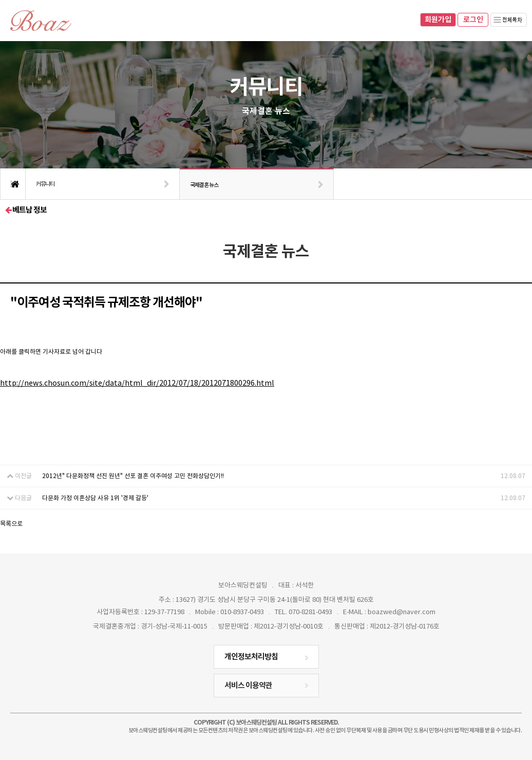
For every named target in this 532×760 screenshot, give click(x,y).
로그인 (473, 20)
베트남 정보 (26, 210)
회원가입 (438, 20)
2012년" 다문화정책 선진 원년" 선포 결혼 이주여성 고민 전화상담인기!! (133, 476)
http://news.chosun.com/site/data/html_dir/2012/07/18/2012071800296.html (137, 383)
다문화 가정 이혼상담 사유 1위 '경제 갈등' (95, 498)
